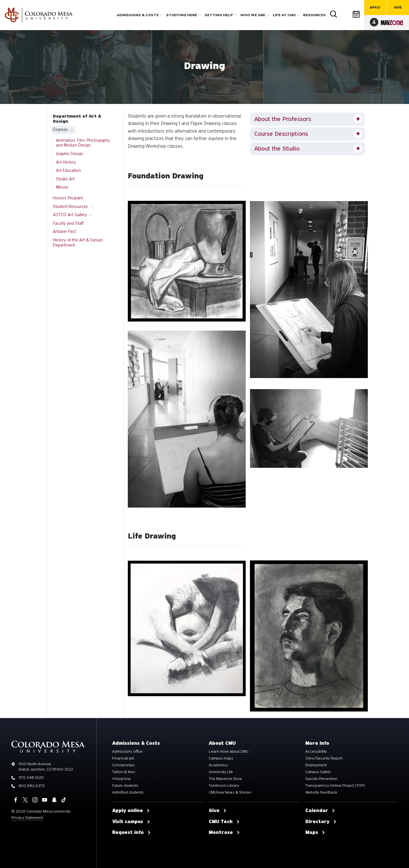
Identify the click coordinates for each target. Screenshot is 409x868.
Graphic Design (70, 154)
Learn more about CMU (229, 752)
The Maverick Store (225, 779)
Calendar (356, 14)
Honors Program (68, 198)
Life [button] (284, 15)
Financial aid (123, 758)
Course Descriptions (281, 134)
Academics (218, 765)
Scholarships (124, 765)
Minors (62, 187)
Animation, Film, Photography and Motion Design (83, 143)
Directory (345, 14)
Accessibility (316, 752)
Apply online (131, 811)
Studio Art (65, 179)
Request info (132, 832)
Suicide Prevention (321, 779)
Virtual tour (122, 779)
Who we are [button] (253, 15)
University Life (221, 772)
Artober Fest (64, 231)
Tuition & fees (124, 772)
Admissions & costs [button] (138, 15)
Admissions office (127, 752)
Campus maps (221, 758)
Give (398, 8)
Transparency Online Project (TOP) (335, 786)
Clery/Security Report (324, 758)
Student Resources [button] (70, 206)
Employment (316, 765)
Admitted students (128, 792)
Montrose (224, 832)
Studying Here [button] (182, 15)
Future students (125, 786)
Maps (315, 832)
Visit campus (131, 822)
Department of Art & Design (77, 119)
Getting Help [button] (219, 15)
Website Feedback (321, 792)
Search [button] (334, 14)
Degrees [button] (60, 130)
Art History (66, 162)
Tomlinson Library (224, 786)
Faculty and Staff (68, 223)
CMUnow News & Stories (230, 792)
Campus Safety (318, 772)
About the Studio (277, 149)
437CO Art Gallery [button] (70, 215)
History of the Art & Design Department (78, 243)
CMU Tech (224, 822)
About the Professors (283, 119)
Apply (375, 8)
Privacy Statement (27, 818)
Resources (314, 15)
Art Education (68, 170)
